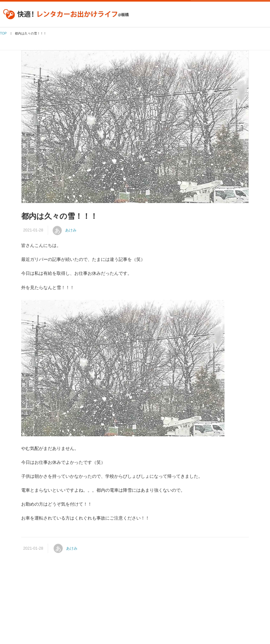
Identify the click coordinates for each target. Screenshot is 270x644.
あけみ (71, 230)
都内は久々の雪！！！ (59, 216)
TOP (3, 33)
